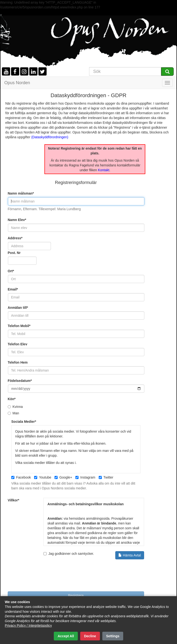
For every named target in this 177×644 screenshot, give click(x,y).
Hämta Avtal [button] (130, 555)
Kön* (12, 399)
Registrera (76, 595)
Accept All (66, 636)
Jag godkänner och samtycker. (94, 555)
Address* (15, 238)
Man (13, 413)
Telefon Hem (18, 362)
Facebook (21, 477)
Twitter (106, 477)
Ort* (11, 271)
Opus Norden (17, 83)
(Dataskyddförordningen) (50, 137)
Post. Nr (14, 253)
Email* (13, 289)
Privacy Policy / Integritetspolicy (28, 625)
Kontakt (104, 170)
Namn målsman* (21, 193)
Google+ (63, 477)
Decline (90, 636)
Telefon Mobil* (19, 326)
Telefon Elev (17, 344)
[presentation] (44, 577)
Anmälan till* (18, 308)
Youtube (43, 477)
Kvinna (15, 407)
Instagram (85, 477)
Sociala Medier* (24, 422)
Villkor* (13, 500)
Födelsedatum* (20, 381)
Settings (113, 636)
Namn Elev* (17, 220)
